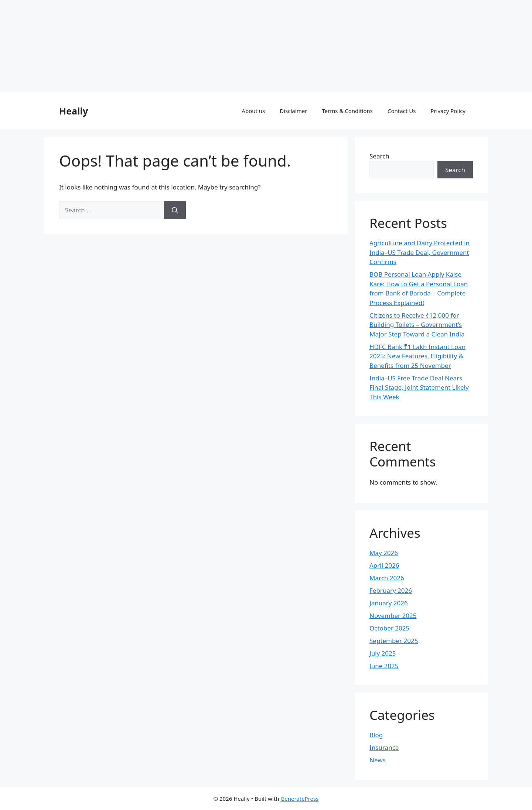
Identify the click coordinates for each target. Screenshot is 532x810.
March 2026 (387, 578)
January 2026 (389, 603)
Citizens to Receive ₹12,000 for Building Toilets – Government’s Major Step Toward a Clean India (417, 325)
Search (379, 156)
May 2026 (384, 553)
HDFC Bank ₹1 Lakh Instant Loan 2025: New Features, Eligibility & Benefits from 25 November (417, 356)
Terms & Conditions (347, 111)
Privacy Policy (448, 111)
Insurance (384, 747)
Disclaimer (293, 111)
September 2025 (394, 641)
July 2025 (383, 653)
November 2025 (393, 616)
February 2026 (391, 590)
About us (253, 111)
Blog (376, 735)
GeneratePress (299, 799)
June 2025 (384, 666)
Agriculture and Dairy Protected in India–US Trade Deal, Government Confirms (420, 252)
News (378, 760)
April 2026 (384, 565)
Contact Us (402, 111)
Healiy (74, 111)
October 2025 (389, 628)
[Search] (175, 210)
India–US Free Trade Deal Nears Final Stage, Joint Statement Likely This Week (419, 387)
